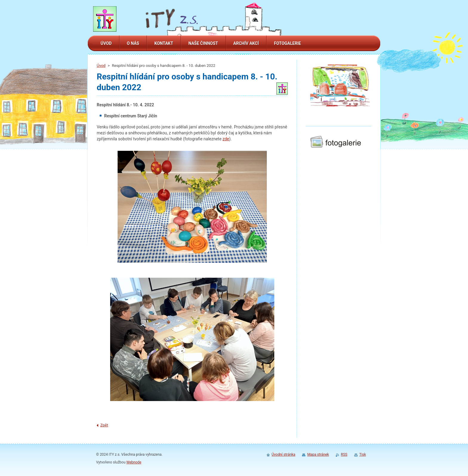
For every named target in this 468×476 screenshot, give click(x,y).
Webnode (134, 462)
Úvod (101, 66)
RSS (344, 454)
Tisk (363, 454)
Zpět (104, 425)
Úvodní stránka (283, 454)
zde (226, 139)
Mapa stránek (318, 454)
